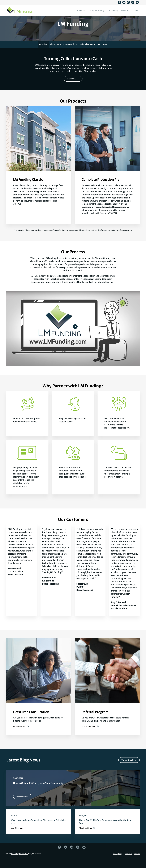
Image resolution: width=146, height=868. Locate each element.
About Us (81, 10)
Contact (136, 10)
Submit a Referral (89, 736)
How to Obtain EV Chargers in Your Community (38, 792)
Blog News (102, 53)
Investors (125, 10)
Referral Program (87, 53)
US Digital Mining (96, 10)
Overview (43, 53)
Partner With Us (70, 53)
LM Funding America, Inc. (20, 863)
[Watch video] (75, 336)
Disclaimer (128, 863)
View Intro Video (73, 88)
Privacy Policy (118, 863)
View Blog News (22, 805)
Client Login (55, 53)
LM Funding (113, 10)
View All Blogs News (129, 769)
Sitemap (137, 863)
